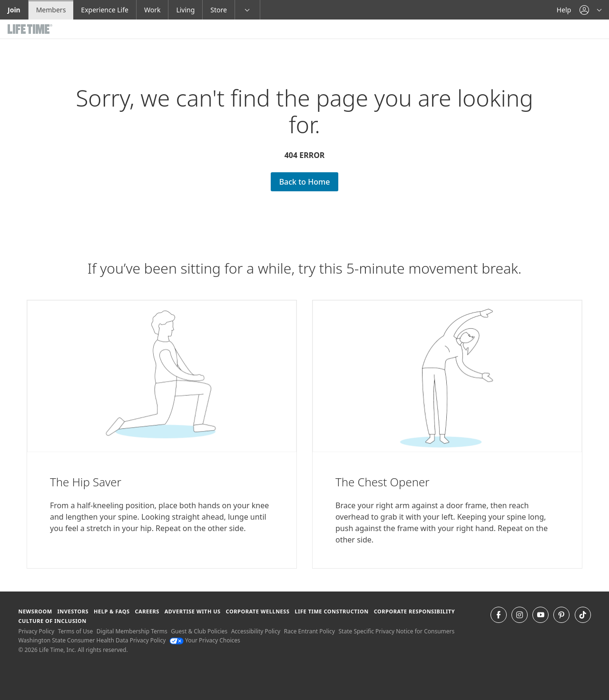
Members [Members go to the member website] (51, 10)
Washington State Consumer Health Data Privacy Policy (92, 640)
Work (152, 10)
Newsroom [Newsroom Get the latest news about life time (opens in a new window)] (35, 611)
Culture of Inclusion (52, 621)
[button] (590, 10)
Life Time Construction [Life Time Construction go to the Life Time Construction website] (331, 611)
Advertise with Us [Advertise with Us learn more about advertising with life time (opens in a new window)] (193, 611)
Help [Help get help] (564, 10)
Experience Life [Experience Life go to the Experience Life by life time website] (105, 10)
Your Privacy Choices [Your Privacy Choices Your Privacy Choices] (205, 640)
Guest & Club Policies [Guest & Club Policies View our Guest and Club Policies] (199, 631)
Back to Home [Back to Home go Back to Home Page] (305, 182)
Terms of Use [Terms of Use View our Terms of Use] (75, 631)
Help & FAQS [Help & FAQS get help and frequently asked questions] (112, 611)
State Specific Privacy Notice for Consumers (397, 631)
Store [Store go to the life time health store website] (219, 10)
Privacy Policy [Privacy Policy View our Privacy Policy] (36, 631)
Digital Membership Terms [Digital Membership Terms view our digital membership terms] (132, 631)
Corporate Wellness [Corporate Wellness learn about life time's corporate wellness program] (258, 611)
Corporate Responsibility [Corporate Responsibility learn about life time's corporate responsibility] (414, 611)
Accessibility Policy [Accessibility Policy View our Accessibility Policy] (256, 631)
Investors (73, 611)
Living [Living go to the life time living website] (185, 10)
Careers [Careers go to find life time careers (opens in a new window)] (147, 611)
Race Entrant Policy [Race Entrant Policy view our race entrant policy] (309, 631)
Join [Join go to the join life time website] (14, 10)
